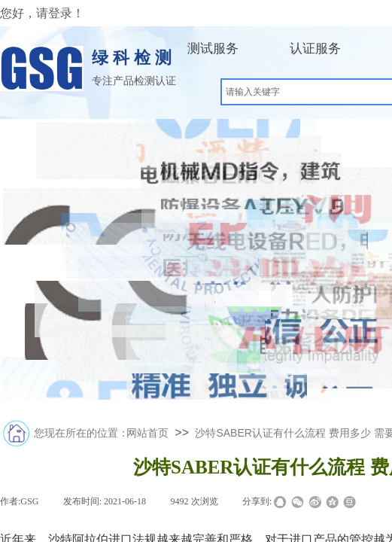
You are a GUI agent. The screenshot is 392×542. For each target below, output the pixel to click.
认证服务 (315, 49)
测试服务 (213, 49)
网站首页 (147, 433)
